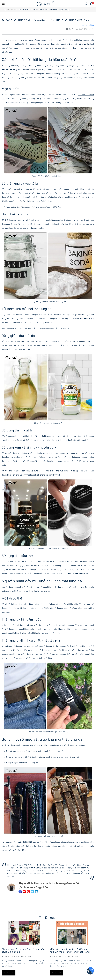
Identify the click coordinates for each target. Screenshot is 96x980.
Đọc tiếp (9, 972)
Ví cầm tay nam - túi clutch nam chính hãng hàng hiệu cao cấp (44, 328)
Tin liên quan (48, 918)
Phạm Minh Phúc (87, 25)
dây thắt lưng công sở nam (39, 207)
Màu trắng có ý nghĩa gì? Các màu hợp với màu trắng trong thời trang (70, 951)
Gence (42, 471)
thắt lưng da (22, 40)
